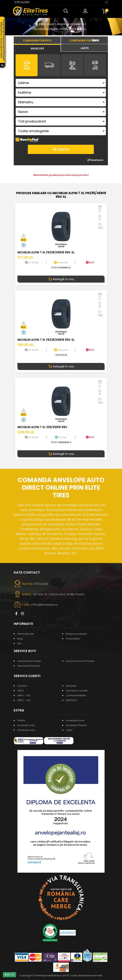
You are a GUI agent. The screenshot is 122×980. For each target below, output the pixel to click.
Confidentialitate (76, 695)
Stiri (19, 643)
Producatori (73, 639)
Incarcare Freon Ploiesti (80, 661)
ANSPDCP (71, 700)
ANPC (21, 691)
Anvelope (47, 24)
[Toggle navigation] (106, 2)
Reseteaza (95, 160)
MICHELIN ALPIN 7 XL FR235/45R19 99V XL (60, 29)
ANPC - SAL (24, 695)
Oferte (21, 720)
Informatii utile (26, 634)
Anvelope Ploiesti (76, 725)
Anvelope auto (26, 725)
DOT (90, 263)
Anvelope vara (26, 730)
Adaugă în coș (61, 279)
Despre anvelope (76, 634)
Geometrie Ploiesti (28, 666)
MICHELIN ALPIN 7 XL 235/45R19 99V (42, 427)
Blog (20, 639)
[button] (67, 11)
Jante (69, 730)
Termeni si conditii (77, 691)
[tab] (37, 48)
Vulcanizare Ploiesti (29, 661)
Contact (22, 686)
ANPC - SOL (24, 700)
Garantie (71, 686)
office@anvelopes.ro (44, 605)
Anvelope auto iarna (71, 24)
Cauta (61, 149)
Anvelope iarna (75, 720)
